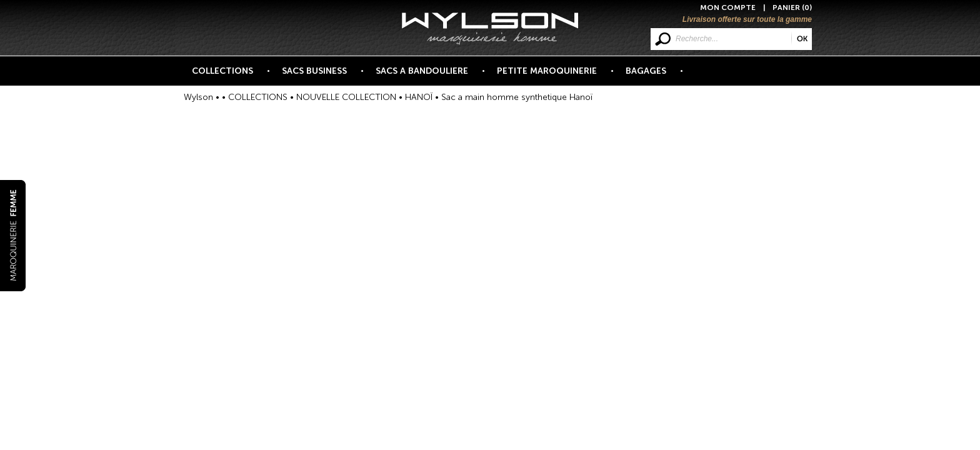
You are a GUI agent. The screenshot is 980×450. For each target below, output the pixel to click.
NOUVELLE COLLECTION (346, 97)
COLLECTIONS (230, 76)
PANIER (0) (792, 7)
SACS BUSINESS (322, 76)
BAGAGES (653, 76)
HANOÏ (419, 97)
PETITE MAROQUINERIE (554, 76)
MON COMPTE (728, 7)
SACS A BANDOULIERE (429, 76)
